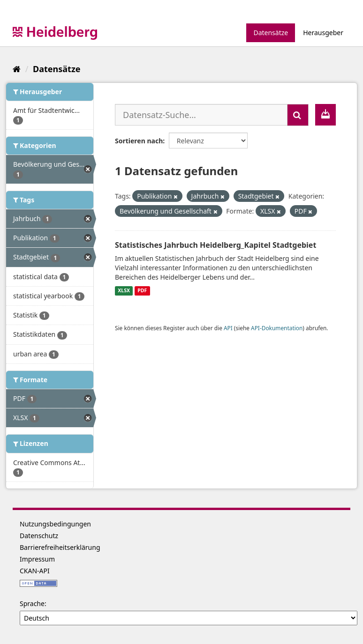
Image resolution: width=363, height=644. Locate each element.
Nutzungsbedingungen (55, 524)
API (228, 328)
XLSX (124, 291)
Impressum (37, 559)
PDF (142, 291)
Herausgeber (323, 33)
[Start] (17, 69)
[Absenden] (298, 115)
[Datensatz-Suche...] (201, 115)
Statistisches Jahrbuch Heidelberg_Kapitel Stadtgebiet (216, 245)
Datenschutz (39, 536)
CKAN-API (35, 571)
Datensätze (271, 33)
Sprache (32, 603)
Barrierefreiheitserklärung (60, 547)
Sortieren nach (139, 141)
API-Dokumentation (277, 328)
